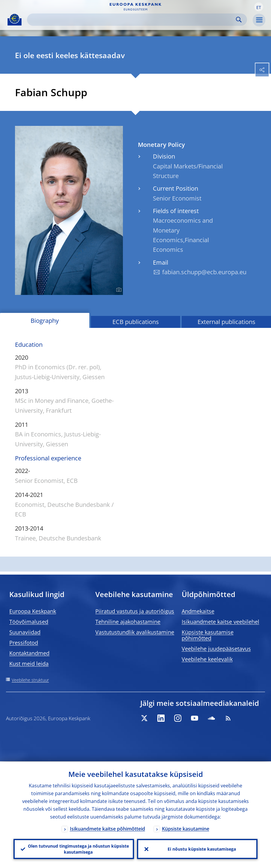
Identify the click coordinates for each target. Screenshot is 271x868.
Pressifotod (24, 643)
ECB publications (136, 322)
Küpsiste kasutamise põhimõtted (208, 635)
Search (239, 20)
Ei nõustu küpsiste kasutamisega (202, 849)
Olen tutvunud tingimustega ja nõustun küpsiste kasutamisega (78, 849)
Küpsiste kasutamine (186, 828)
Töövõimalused (29, 622)
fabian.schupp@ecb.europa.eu (204, 272)
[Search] (132, 20)
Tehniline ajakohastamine (128, 622)
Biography (45, 321)
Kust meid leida (29, 664)
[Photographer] (118, 290)
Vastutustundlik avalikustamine (135, 632)
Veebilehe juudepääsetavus (216, 649)
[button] (259, 7)
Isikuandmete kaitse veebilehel (220, 622)
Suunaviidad (25, 632)
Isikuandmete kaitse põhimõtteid (107, 828)
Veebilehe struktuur (30, 680)
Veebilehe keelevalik (207, 659)
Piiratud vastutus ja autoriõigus (135, 611)
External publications (226, 322)
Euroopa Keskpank (33, 611)
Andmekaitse (198, 611)
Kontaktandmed (29, 653)
